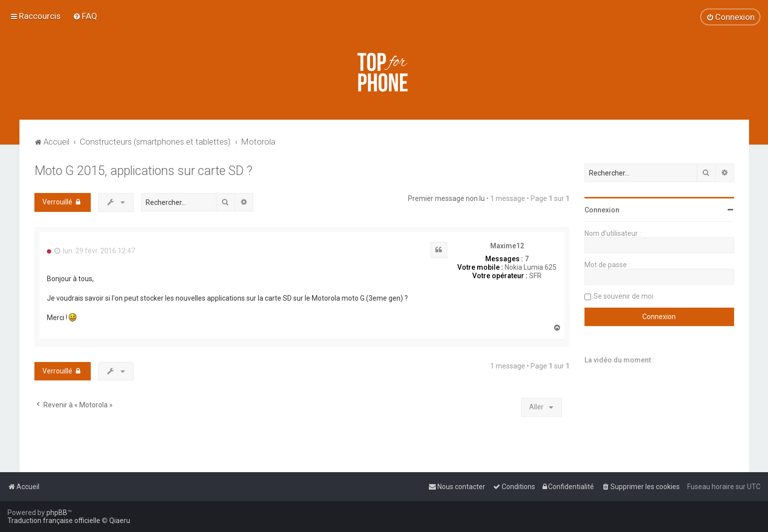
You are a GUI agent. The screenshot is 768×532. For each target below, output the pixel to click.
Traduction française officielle (54, 521)
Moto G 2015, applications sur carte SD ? (143, 171)
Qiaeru (120, 521)
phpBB (57, 513)
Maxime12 (507, 246)
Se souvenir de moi (623, 296)
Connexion (602, 210)
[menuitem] (85, 16)
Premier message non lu (446, 198)
